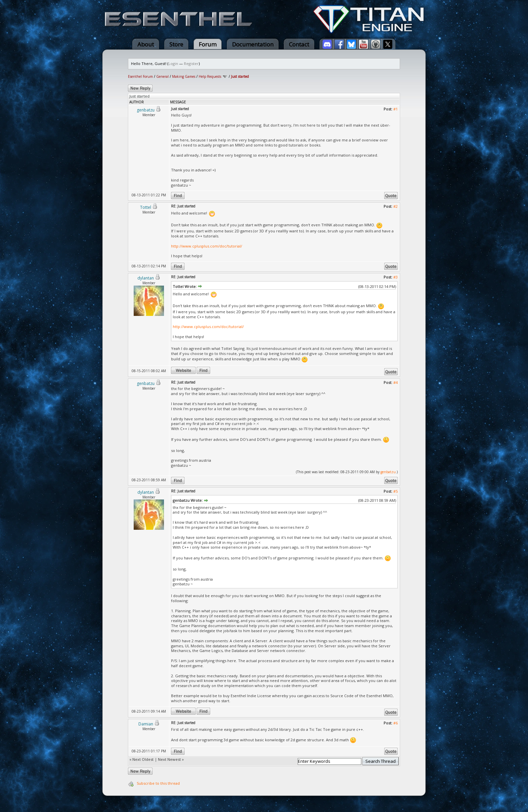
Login (173, 63)
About (146, 44)
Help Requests (210, 76)
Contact (299, 44)
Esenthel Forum (140, 76)
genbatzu (388, 472)
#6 (395, 723)
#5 (395, 491)
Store (176, 44)
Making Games (184, 76)
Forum (208, 44)
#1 (395, 109)
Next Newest (169, 759)
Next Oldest (143, 759)
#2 (395, 206)
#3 (395, 277)
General (162, 76)
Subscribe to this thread (158, 783)
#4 (395, 382)
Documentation (253, 44)
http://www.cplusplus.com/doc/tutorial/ (207, 246)
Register (191, 63)
